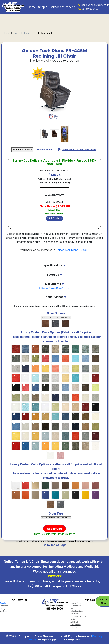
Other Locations (77, 611)
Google (3, 603)
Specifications (55, 265)
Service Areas (76, 603)
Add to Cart (54, 529)
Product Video (45, 150)
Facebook (4, 606)
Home (32, 7)
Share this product (22, 150)
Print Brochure (54, 218)
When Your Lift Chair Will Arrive (77, 150)
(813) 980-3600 (90, 9)
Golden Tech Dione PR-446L (72, 250)
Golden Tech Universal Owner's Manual (54, 288)
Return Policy (76, 625)
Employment (76, 627)
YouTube (3, 611)
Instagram (4, 609)
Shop (42, 7)
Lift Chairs (75, 614)
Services (55, 7)
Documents (54, 284)
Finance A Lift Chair (78, 617)
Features (54, 275)
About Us (74, 622)
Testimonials (76, 606)
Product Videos (55, 297)
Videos (71, 7)
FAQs (73, 619)
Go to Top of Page (54, 545)
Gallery (73, 609)
